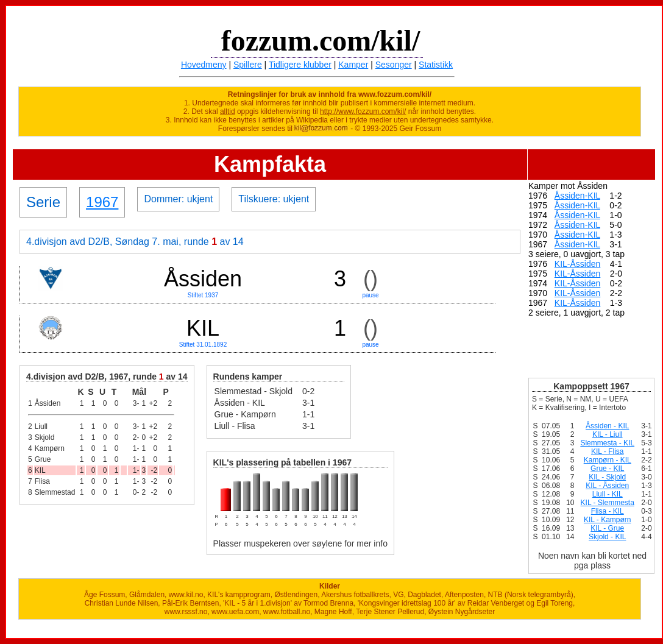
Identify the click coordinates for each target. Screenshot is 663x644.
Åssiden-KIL (577, 196)
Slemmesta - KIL (607, 443)
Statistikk (436, 65)
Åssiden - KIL (607, 426)
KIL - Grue (607, 528)
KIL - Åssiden (607, 486)
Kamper (353, 65)
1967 (102, 202)
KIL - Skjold (607, 477)
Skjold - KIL (607, 537)
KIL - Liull (608, 434)
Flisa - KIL (608, 511)
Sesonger (394, 65)
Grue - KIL (607, 469)
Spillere (248, 65)
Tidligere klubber (300, 65)
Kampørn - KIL (608, 460)
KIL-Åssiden (577, 264)
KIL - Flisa (608, 451)
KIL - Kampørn (608, 520)
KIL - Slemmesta (608, 503)
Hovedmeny (204, 65)
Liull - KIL (608, 494)
